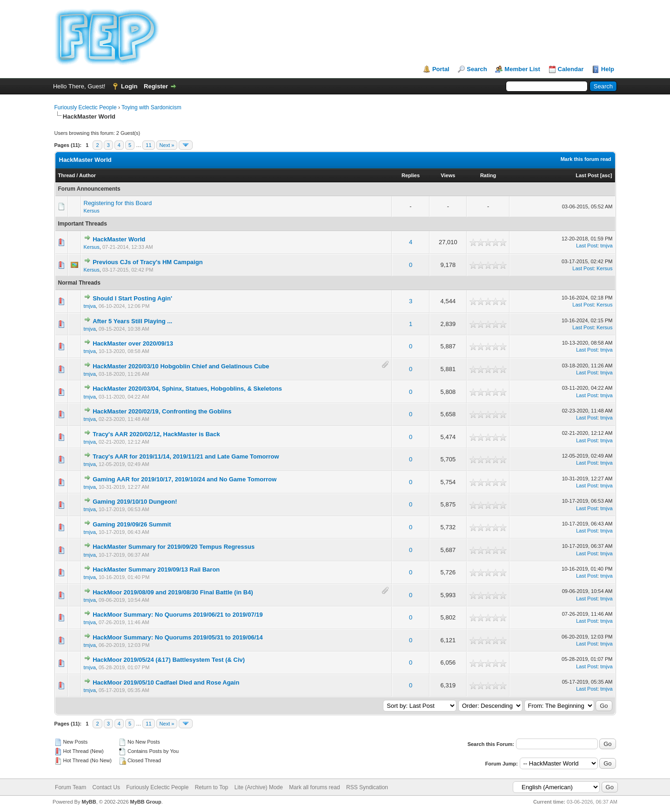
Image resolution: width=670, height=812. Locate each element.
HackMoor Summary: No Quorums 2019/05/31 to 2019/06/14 (178, 637)
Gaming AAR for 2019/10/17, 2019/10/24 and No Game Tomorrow (184, 479)
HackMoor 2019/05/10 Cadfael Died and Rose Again (166, 682)
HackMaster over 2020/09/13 (133, 343)
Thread (67, 175)
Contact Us (106, 787)
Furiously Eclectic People (86, 107)
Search (477, 69)
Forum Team (70, 787)
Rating (488, 175)
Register (156, 86)
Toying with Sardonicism (151, 107)
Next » (167, 145)
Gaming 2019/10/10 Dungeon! (135, 502)
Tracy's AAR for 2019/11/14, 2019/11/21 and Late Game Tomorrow (186, 456)
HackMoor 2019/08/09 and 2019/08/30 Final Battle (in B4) (173, 592)
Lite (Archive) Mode (259, 787)
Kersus (92, 211)
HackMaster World (119, 239)
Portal (441, 69)
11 (148, 145)
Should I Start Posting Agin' (132, 298)
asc (606, 175)
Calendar (571, 69)
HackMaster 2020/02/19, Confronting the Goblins (162, 411)
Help (608, 69)
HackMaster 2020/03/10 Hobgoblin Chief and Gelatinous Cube (181, 366)
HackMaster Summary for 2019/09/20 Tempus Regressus (174, 547)
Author (87, 175)
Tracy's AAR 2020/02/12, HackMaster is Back (156, 434)
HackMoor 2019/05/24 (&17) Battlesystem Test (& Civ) (169, 660)
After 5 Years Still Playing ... (132, 321)
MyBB (89, 802)
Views (448, 175)
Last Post (587, 175)
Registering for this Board (118, 203)
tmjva (606, 246)
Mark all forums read (314, 787)
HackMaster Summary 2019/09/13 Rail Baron (156, 569)
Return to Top (212, 787)
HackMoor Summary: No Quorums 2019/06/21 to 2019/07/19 (178, 615)
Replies (411, 175)
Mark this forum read (586, 159)
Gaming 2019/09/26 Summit (132, 524)
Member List (522, 69)
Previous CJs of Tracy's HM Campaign (147, 262)
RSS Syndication (367, 787)
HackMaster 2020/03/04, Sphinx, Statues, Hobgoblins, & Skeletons (187, 389)
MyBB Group (146, 802)
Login (129, 86)
